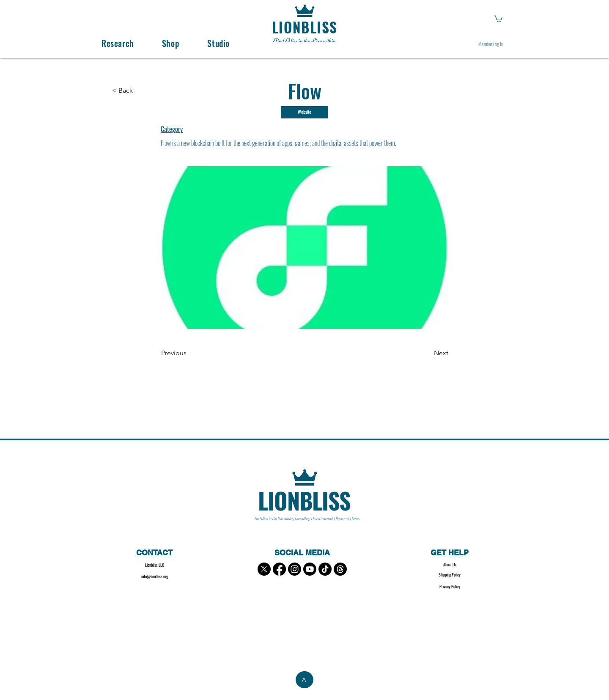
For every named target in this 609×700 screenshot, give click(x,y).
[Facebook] (279, 569)
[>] (304, 680)
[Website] (304, 112)
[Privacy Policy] (450, 587)
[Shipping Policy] (450, 575)
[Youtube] (310, 569)
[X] (264, 569)
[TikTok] (325, 569)
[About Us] (450, 565)
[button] (498, 18)
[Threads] (340, 569)
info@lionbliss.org (155, 576)
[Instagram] (295, 569)
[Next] (427, 354)
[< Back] (128, 91)
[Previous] (189, 354)
